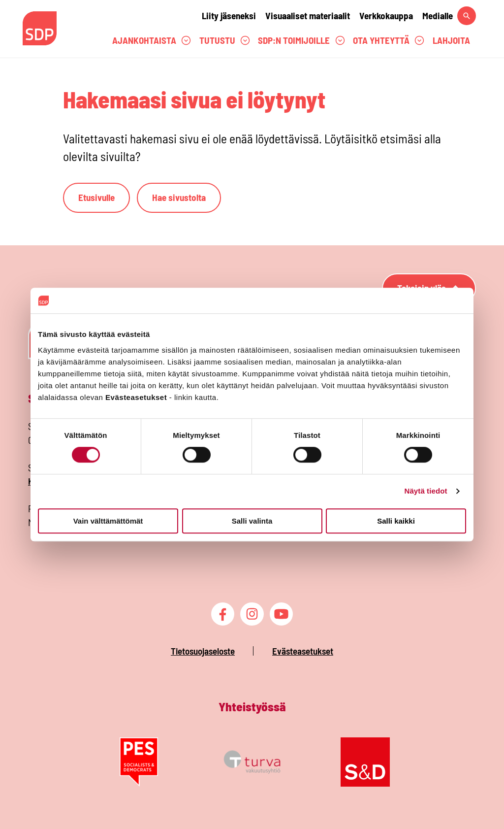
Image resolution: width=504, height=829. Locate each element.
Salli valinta (252, 521)
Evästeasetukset (303, 651)
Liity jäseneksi (229, 16)
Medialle (438, 16)
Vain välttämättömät (108, 521)
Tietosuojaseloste (203, 651)
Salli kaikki (396, 521)
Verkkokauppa (386, 16)
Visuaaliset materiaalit (308, 16)
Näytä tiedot (426, 491)
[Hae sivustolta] (467, 16)
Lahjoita (451, 40)
